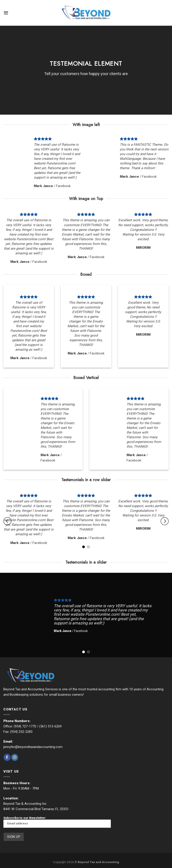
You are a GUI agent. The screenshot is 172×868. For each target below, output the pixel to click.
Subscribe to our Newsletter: (57, 822)
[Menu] (6, 13)
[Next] (165, 521)
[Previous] (7, 521)
